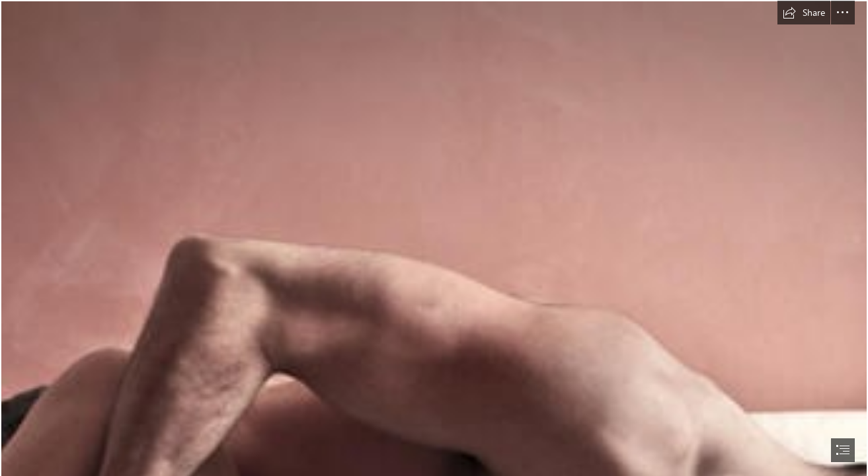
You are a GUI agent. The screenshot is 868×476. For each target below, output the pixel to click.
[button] (804, 13)
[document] (434, 238)
